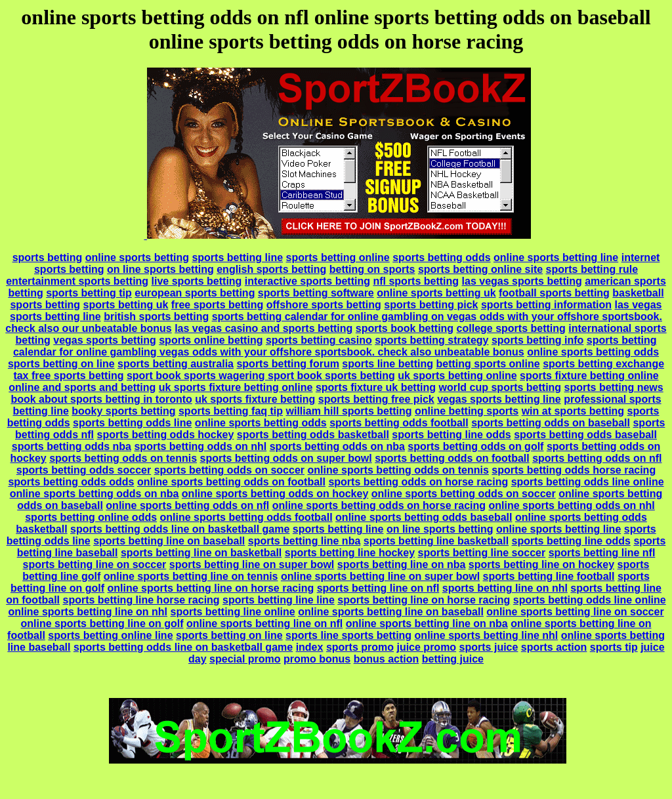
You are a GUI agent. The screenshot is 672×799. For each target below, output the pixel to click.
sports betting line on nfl (378, 588)
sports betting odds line (132, 423)
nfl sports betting (416, 281)
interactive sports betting (307, 281)
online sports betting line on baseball (391, 612)
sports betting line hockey (350, 553)
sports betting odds (441, 257)
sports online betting (211, 340)
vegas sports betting (104, 340)
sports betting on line (61, 364)
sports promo (360, 647)
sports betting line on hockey (541, 564)
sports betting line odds (451, 435)
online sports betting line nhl (487, 635)
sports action (554, 647)
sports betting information (546, 305)
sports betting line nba (304, 541)
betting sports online (488, 364)
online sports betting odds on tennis (398, 470)
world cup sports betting (500, 387)
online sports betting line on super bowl (380, 576)
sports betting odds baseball (585, 435)
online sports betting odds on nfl (187, 505)
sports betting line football (549, 576)
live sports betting (197, 281)
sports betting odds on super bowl (285, 458)
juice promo (426, 647)
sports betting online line (110, 635)
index (310, 647)
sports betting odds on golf (475, 446)
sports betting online (338, 257)
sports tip (614, 647)
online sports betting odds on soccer (464, 494)
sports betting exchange (603, 364)
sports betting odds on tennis (123, 458)
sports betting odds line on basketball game (180, 529)
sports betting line (237, 257)
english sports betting (271, 269)
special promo (245, 659)
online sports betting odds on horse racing (379, 505)
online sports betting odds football (246, 517)
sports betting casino (319, 340)
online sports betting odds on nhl (571, 505)
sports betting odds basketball (313, 435)
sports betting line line (279, 600)
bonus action (387, 659)
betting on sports (372, 269)
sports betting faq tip (231, 411)
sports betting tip (89, 293)
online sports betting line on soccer (575, 612)
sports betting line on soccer (95, 564)
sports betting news (614, 387)
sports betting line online (233, 612)
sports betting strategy (431, 340)
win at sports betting (573, 411)
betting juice (453, 659)
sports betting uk (126, 305)
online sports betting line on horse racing (211, 588)
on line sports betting (160, 269)
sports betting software (316, 293)
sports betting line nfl (602, 553)
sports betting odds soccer (84, 470)
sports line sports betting (348, 635)
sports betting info (537, 340)
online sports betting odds (593, 352)
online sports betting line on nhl (88, 612)
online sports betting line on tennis (191, 576)
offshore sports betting (324, 305)
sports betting (48, 257)
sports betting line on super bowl (252, 564)
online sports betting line (556, 257)
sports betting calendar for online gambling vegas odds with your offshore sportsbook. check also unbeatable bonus (335, 346)
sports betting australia (176, 364)
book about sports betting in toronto (101, 399)
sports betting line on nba (402, 564)
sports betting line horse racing (141, 600)
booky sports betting (123, 411)
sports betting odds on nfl (597, 458)
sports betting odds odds (71, 482)
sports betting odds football (399, 423)
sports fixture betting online (589, 376)
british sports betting (156, 317)
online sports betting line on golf (102, 624)
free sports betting (217, 305)
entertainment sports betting (77, 281)
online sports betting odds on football (231, 482)
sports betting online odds (91, 517)
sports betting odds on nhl (200, 446)
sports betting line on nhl (505, 588)
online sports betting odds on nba (94, 494)
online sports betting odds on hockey (275, 494)
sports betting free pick (376, 399)
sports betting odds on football (452, 458)
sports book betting (405, 328)
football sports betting (554, 293)
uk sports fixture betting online (236, 387)
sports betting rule (592, 269)
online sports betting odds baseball (424, 517)
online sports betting (137, 257)
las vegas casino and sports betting (263, 328)
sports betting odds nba (72, 446)
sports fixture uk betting (376, 387)
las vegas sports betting (522, 281)
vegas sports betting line (499, 399)
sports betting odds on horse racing (418, 482)
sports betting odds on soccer (229, 470)
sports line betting (388, 364)
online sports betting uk (436, 293)
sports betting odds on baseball (551, 423)
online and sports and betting (82, 387)
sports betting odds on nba (337, 446)
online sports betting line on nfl (264, 624)
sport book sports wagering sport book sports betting (261, 376)
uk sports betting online (457, 376)
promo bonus (317, 659)
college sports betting (511, 328)
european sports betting (195, 293)
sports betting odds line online (588, 482)
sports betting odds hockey (165, 435)
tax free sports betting (68, 376)
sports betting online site (480, 269)
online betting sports (467, 411)
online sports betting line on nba (427, 624)
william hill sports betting (349, 411)
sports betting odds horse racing (574, 470)
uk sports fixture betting (255, 399)
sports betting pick (431, 305)
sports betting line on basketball (201, 553)
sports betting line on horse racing (424, 600)
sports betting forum (287, 364)
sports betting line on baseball (169, 541)
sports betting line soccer (481, 553)
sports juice (489, 647)
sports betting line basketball (436, 541)
